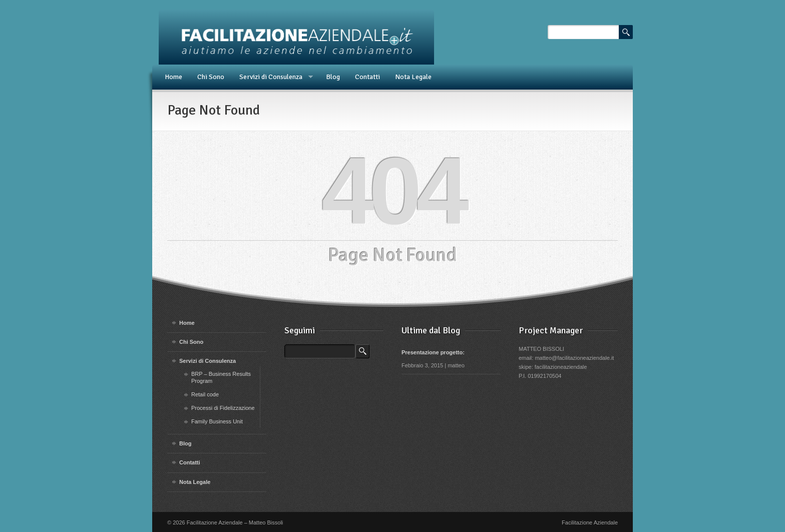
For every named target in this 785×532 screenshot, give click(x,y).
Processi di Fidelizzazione (223, 408)
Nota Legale (413, 77)
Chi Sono (211, 77)
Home (173, 77)
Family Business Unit (217, 421)
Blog (333, 77)
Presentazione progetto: (433, 352)
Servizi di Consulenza (272, 77)
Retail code (205, 394)
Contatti (367, 77)
